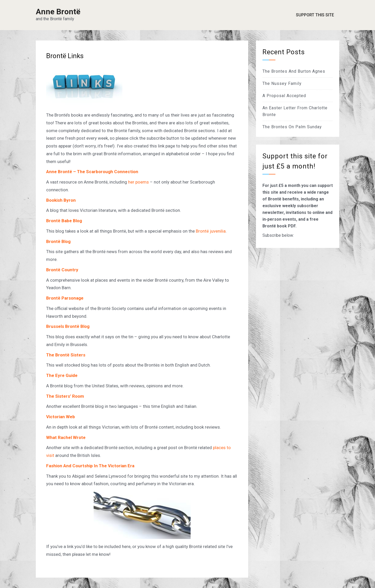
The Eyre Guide (62, 375)
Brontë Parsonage (65, 298)
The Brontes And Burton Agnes (294, 71)
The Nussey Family (282, 83)
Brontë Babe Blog (64, 221)
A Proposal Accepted (284, 96)
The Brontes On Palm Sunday (292, 127)
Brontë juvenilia (211, 231)
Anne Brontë (58, 12)
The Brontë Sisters (66, 355)
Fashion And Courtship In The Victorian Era (90, 466)
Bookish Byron (61, 200)
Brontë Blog (58, 241)
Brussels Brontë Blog (68, 326)
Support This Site (315, 15)
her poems (138, 182)
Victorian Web (61, 417)
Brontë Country (62, 270)
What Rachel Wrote (66, 437)
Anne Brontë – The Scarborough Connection (92, 172)
